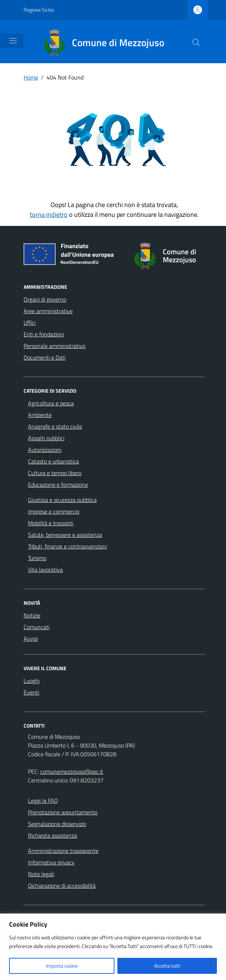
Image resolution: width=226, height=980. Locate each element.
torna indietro (49, 214)
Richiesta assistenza (53, 835)
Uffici (30, 323)
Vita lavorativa (45, 570)
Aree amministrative (48, 311)
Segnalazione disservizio (57, 824)
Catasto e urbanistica (53, 461)
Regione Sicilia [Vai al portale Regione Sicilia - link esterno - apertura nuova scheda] (39, 10)
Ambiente (40, 415)
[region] (113, 947)
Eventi (31, 692)
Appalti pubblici (46, 438)
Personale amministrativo (55, 346)
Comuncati (37, 627)
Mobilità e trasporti (51, 523)
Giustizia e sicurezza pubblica (62, 500)
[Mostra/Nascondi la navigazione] (13, 41)
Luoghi (32, 681)
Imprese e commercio (54, 511)
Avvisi (31, 639)
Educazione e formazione (58, 485)
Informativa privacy (51, 862)
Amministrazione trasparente (63, 851)
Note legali (41, 874)
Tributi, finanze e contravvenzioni (67, 546)
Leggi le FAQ (43, 801)
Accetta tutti (167, 966)
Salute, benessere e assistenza (65, 535)
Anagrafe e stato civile (55, 426)
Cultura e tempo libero (55, 473)
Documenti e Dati (45, 357)
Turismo (37, 558)
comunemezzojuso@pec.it (72, 772)
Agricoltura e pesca (51, 403)
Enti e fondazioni (44, 334)
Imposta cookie (62, 966)
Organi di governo (45, 299)
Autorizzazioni (45, 450)
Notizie (32, 615)
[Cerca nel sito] (196, 42)
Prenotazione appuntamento (63, 812)
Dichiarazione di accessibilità (62, 886)
